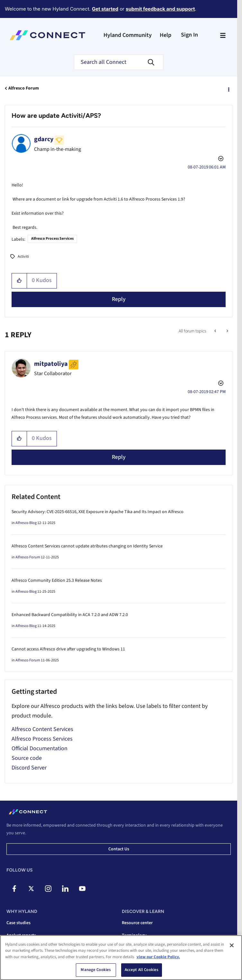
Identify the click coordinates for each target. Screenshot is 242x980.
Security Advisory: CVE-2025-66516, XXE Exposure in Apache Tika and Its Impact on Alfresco (98, 512)
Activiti (23, 257)
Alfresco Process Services (52, 239)
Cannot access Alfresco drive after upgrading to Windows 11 (68, 649)
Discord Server (29, 768)
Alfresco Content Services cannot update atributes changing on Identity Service (87, 546)
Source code (27, 758)
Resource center (137, 923)
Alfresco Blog (26, 523)
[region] (121, 958)
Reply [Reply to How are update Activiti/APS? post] (119, 299)
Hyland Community (128, 35)
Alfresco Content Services (42, 729)
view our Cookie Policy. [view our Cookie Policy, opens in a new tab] (158, 957)
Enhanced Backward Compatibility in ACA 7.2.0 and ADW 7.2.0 (70, 615)
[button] (19, 281)
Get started (105, 9)
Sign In (189, 35)
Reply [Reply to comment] (119, 457)
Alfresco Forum (24, 88)
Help (166, 35)
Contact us (119, 849)
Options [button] (228, 89)
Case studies (18, 923)
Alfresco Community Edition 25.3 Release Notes (57, 580)
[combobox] (119, 62)
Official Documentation (40, 748)
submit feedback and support (160, 9)
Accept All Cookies (142, 970)
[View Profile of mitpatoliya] (51, 364)
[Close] (232, 945)
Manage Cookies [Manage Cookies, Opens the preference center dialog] (96, 970)
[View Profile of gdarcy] (44, 139)
